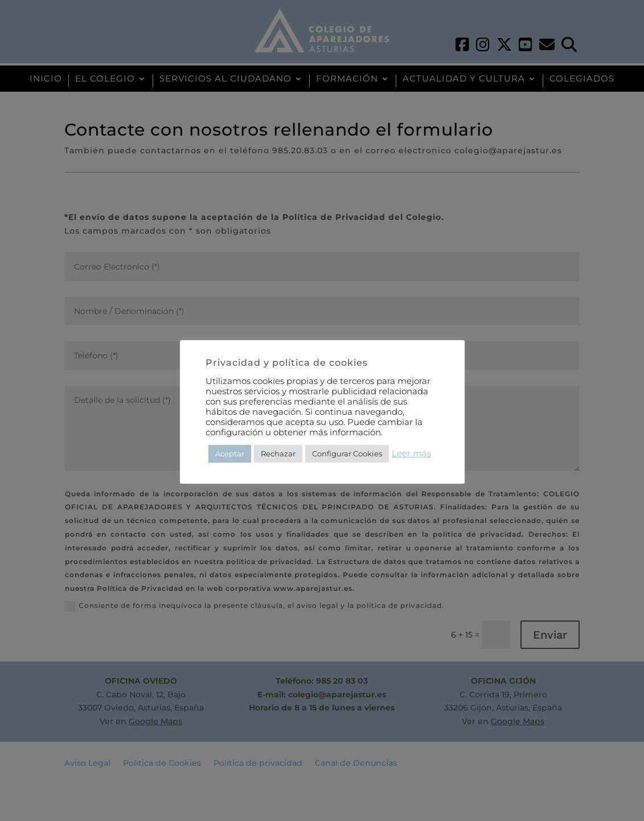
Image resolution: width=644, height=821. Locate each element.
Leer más (411, 454)
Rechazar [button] (278, 454)
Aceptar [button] (230, 454)
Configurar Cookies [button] (347, 454)
